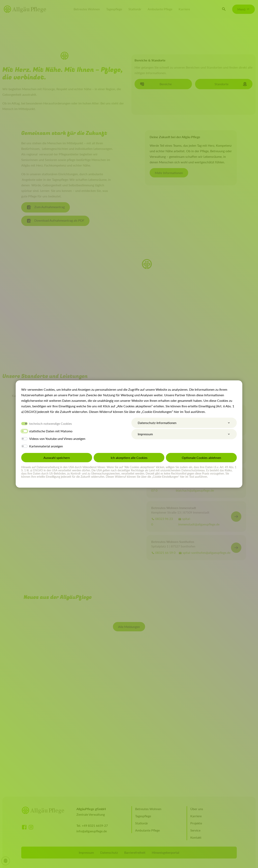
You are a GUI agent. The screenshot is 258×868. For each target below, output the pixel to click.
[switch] (24, 431)
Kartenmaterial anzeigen (46, 446)
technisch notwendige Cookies (51, 423)
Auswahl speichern (57, 458)
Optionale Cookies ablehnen (201, 458)
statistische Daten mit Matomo (51, 431)
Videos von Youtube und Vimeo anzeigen (57, 439)
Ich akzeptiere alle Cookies (129, 458)
